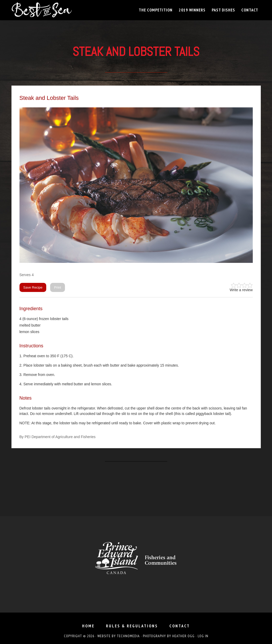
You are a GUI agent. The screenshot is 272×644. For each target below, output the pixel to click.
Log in (203, 636)
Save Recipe (33, 287)
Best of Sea (58, 10)
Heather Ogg (183, 636)
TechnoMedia (128, 636)
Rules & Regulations (132, 626)
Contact (180, 626)
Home (88, 626)
